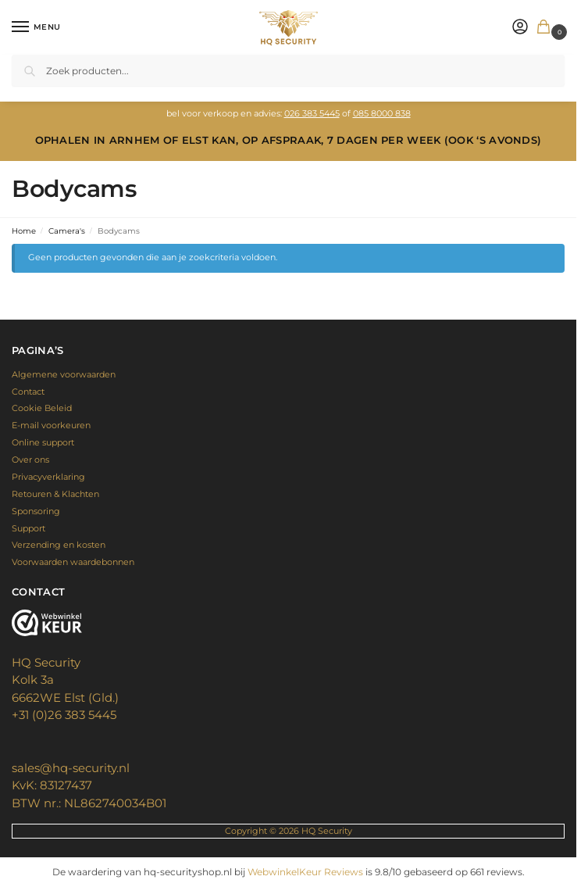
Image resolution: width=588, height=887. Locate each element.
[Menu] (35, 27)
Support (29, 528)
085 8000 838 (382, 114)
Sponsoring (36, 511)
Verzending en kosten (59, 545)
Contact (28, 392)
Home (24, 231)
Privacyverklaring (48, 477)
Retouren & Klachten (55, 494)
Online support (43, 442)
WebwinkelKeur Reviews (305, 872)
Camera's (67, 231)
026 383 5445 (312, 114)
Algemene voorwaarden (64, 374)
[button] (547, 28)
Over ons (30, 460)
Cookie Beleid (42, 408)
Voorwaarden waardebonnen (73, 562)
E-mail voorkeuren (51, 425)
